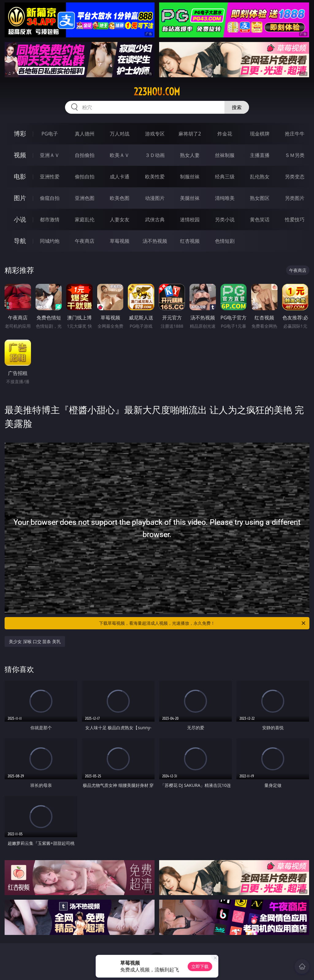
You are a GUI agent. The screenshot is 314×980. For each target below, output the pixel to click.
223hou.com (157, 92)
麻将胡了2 (190, 134)
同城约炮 (50, 241)
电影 (20, 176)
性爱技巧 (295, 219)
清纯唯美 (225, 198)
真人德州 (85, 134)
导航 (20, 241)
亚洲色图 (85, 198)
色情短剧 (225, 241)
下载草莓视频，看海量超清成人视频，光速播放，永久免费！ (203, 623)
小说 (20, 219)
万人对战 (120, 134)
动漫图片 (155, 198)
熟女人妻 (190, 155)
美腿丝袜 (190, 198)
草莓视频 (120, 241)
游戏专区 (155, 134)
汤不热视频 (155, 241)
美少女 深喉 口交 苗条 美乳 (35, 641)
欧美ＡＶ (120, 155)
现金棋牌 (260, 134)
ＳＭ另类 (295, 155)
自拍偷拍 (85, 155)
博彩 (20, 133)
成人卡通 (120, 177)
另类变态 (295, 177)
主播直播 (260, 155)
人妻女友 (120, 219)
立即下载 (200, 966)
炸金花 (225, 134)
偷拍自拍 (85, 177)
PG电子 (50, 134)
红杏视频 (190, 241)
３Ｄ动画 (155, 155)
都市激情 (50, 219)
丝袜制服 (225, 155)
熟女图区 (260, 198)
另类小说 (225, 219)
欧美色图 (120, 198)
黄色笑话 (260, 219)
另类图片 (295, 198)
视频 (20, 155)
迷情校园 (190, 219)
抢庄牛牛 (295, 134)
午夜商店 (85, 241)
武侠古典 (155, 219)
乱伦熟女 (260, 177)
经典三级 (225, 177)
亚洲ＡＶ (50, 155)
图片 (20, 198)
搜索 (237, 107)
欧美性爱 (155, 177)
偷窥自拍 (50, 198)
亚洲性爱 (50, 177)
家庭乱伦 (85, 219)
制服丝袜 (190, 177)
